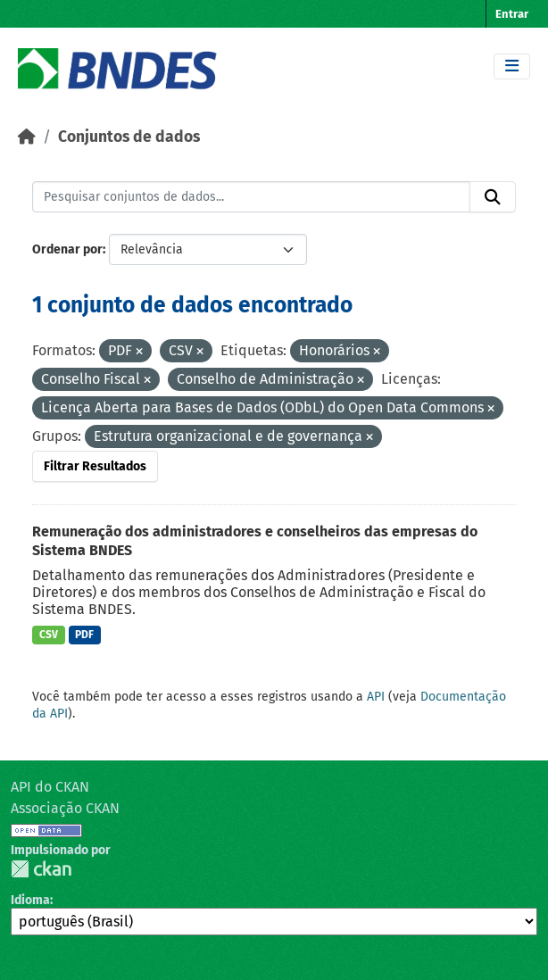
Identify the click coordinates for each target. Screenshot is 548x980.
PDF (84, 635)
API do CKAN (50, 787)
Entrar (512, 14)
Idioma (30, 900)
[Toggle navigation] (512, 66)
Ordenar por (67, 249)
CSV (49, 635)
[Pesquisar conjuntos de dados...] (251, 197)
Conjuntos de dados (129, 137)
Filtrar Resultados (95, 466)
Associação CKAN (65, 808)
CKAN (41, 869)
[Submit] (493, 197)
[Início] (27, 137)
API (376, 697)
